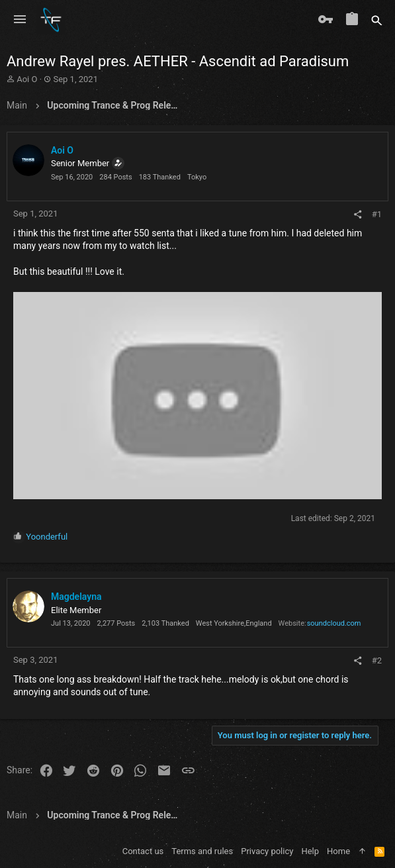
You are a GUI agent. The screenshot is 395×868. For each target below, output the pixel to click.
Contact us (143, 851)
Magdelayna (76, 597)
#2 (377, 660)
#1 (377, 214)
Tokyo (197, 177)
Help (310, 851)
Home (338, 851)
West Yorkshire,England (234, 623)
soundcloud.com (334, 623)
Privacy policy (267, 851)
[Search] (377, 20)
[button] (20, 20)
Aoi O (27, 79)
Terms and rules (202, 851)
